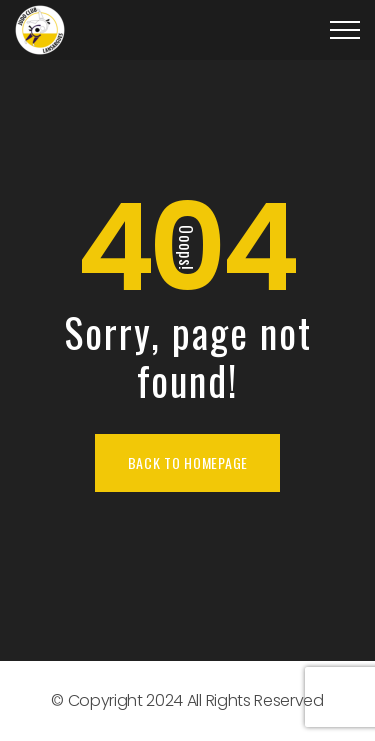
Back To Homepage (188, 462)
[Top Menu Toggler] (345, 30)
